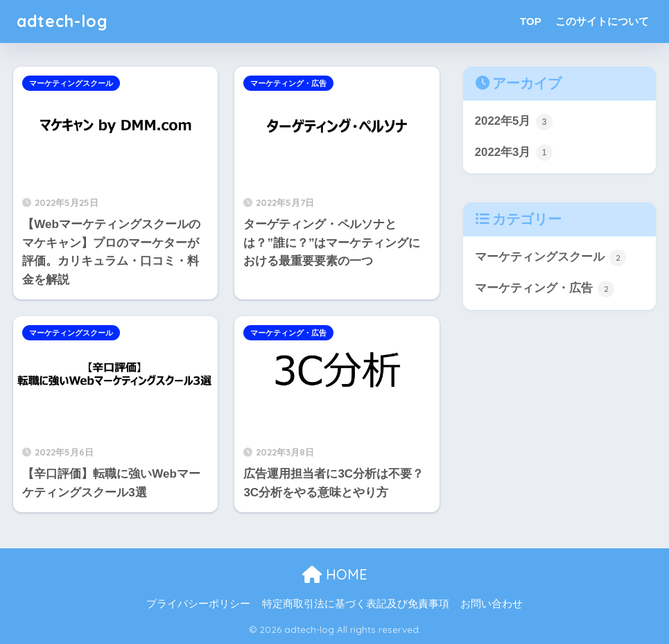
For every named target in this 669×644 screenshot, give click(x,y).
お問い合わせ (492, 604)
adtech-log (62, 21)
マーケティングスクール (71, 83)
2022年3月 (514, 153)
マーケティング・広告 (288, 83)
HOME (335, 574)
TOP (531, 21)
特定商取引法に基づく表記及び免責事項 (356, 604)
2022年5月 (514, 122)
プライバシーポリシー (198, 604)
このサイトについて (602, 21)
